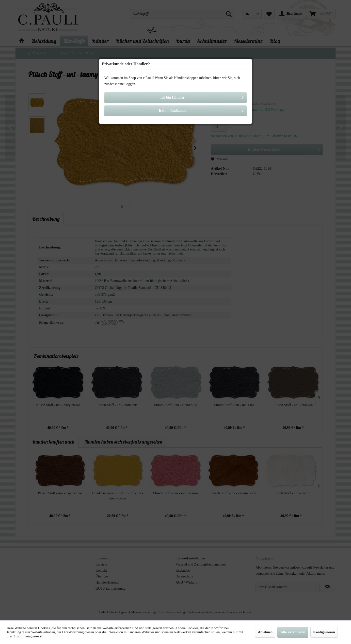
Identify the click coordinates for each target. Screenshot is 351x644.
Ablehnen (265, 632)
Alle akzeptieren (293, 632)
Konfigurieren (324, 632)
